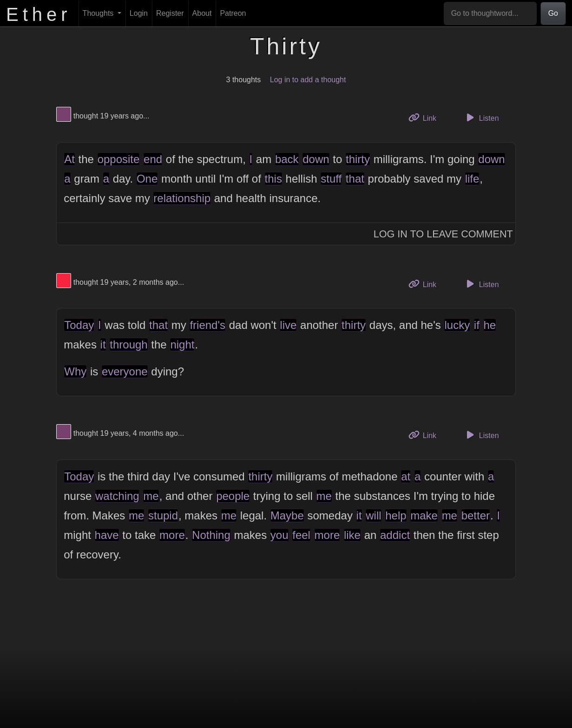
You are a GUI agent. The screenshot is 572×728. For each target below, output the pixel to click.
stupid (163, 515)
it (103, 344)
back (287, 159)
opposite (119, 159)
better (476, 515)
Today (79, 325)
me (151, 496)
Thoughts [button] (99, 13)
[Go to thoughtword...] (490, 13)
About (202, 13)
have (107, 535)
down (316, 159)
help (396, 515)
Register (170, 13)
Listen (481, 118)
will (373, 515)
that (355, 179)
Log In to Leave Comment (443, 234)
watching (117, 496)
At (69, 159)
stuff (331, 179)
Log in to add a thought (308, 80)
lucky (457, 325)
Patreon (233, 13)
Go (553, 13)
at (406, 476)
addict (395, 535)
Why (75, 371)
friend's (207, 325)
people (233, 496)
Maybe (287, 515)
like (352, 535)
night (182, 344)
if (477, 325)
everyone (125, 371)
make (424, 515)
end (153, 159)
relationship (182, 198)
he (490, 325)
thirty (358, 159)
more (172, 535)
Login (139, 13)
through (128, 344)
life (472, 179)
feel (301, 535)
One (147, 179)
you (279, 535)
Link (426, 117)
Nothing (211, 535)
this (273, 179)
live (288, 325)
